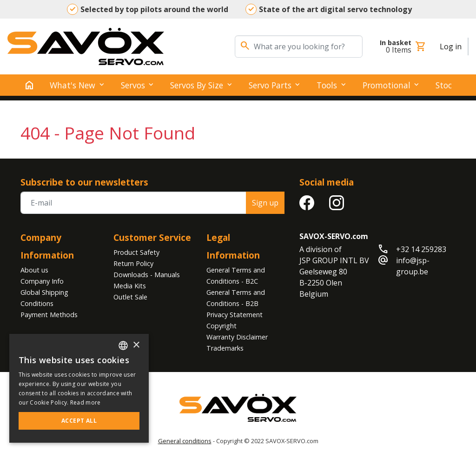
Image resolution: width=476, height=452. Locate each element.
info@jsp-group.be (413, 266)
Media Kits (130, 286)
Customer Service (152, 237)
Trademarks (225, 348)
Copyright (221, 326)
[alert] (79, 388)
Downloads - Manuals (147, 275)
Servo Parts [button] (270, 85)
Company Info (42, 281)
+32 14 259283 (421, 249)
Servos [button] (133, 85)
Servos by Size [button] (197, 85)
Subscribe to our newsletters (84, 182)
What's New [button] (73, 85)
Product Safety (136, 252)
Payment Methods (49, 315)
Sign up (265, 203)
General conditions (185, 441)
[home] (29, 85)
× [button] (136, 345)
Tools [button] (327, 85)
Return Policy (133, 263)
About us (34, 270)
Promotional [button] (387, 85)
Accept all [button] (79, 421)
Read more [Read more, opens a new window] (86, 402)
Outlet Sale (130, 297)
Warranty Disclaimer (237, 337)
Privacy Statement (235, 315)
